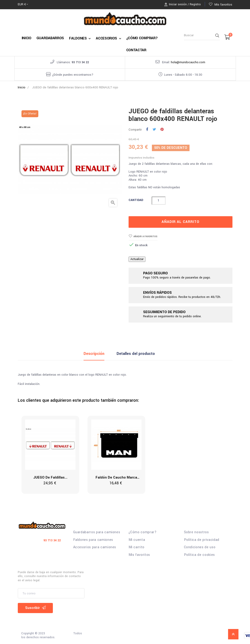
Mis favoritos (139, 555)
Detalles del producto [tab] (136, 354)
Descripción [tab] (94, 354)
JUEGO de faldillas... (50, 478)
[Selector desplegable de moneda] (23, 5)
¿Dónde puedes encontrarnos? (73, 75)
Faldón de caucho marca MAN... (116, 478)
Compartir (147, 130)
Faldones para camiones (93, 540)
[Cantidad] (159, 201)
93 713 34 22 (80, 62)
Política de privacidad (202, 540)
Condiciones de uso (200, 547)
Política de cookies (199, 555)
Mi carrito (137, 547)
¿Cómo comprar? (143, 532)
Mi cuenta (137, 540)
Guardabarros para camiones (97, 532)
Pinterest (162, 130)
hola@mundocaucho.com (188, 62)
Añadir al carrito (181, 222)
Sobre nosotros (196, 532)
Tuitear (154, 130)
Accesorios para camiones (95, 547)
